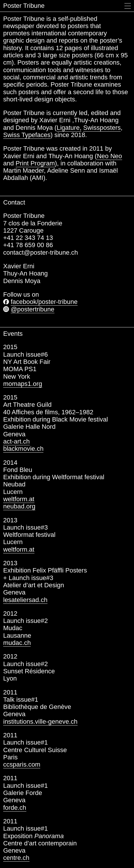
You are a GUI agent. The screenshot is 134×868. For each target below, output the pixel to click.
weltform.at (19, 499)
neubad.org (19, 506)
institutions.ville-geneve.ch (40, 722)
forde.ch (15, 808)
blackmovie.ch (23, 449)
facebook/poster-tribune (44, 302)
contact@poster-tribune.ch (41, 252)
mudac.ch (17, 643)
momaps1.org (23, 384)
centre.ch (16, 858)
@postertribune (33, 309)
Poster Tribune (24, 6)
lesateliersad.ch (25, 600)
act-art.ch (16, 441)
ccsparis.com (22, 764)
